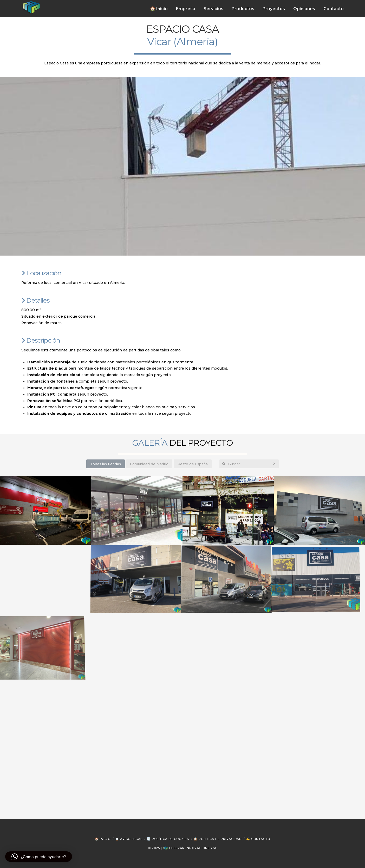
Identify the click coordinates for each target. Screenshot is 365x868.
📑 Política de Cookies (168, 839)
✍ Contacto (258, 839)
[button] (39, 857)
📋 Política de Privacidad (218, 839)
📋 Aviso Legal (129, 839)
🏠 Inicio (103, 839)
